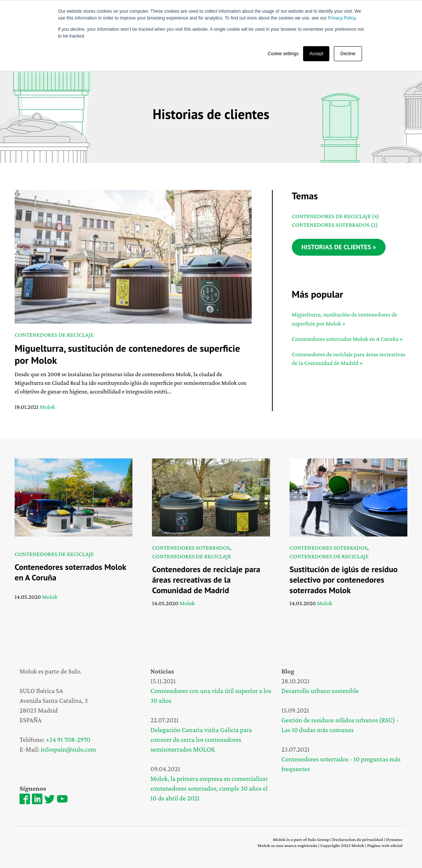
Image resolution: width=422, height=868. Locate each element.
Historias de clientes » (339, 247)
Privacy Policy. (342, 18)
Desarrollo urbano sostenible (320, 691)
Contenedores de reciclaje (54, 335)
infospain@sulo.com (69, 749)
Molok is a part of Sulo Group (301, 839)
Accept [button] (316, 54)
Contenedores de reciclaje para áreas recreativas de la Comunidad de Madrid (206, 580)
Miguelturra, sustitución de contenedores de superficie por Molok (127, 354)
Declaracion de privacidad (358, 839)
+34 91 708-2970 (68, 740)
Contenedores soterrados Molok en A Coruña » (347, 339)
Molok (47, 407)
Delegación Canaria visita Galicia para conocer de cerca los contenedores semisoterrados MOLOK (201, 740)
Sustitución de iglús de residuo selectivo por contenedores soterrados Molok (344, 580)
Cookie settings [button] (283, 54)
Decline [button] (348, 54)
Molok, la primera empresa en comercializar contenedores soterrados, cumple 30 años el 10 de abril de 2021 (209, 788)
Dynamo (394, 839)
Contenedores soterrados (335, 225)
